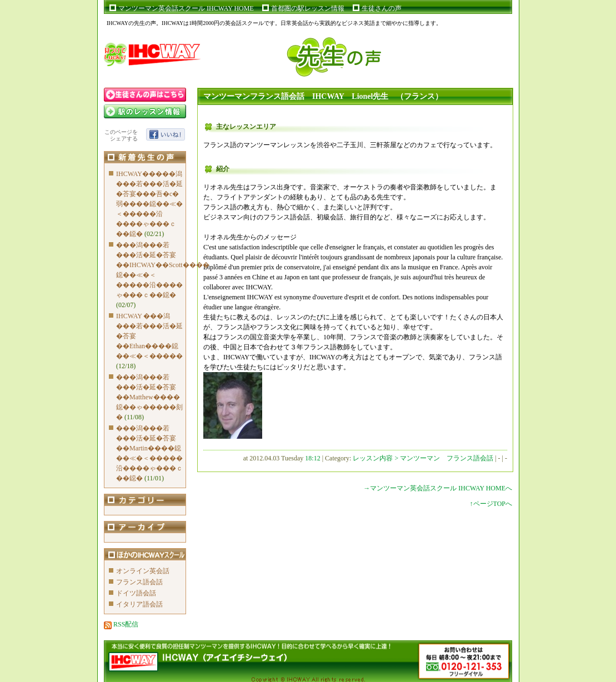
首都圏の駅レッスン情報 (308, 8)
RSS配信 (121, 624)
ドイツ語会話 (136, 593)
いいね (166, 134)
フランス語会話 (139, 582)
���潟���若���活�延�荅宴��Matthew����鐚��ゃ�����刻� (149, 397)
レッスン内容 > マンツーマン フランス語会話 (424, 458)
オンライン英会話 (143, 571)
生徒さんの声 (382, 8)
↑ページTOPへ (491, 504)
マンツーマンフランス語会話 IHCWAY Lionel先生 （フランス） (323, 96)
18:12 (312, 458)
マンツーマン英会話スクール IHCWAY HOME (186, 8)
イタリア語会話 (139, 604)
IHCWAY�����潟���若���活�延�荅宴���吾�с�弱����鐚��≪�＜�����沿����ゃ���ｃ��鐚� (149, 204)
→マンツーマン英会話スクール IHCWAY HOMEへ (438, 488)
